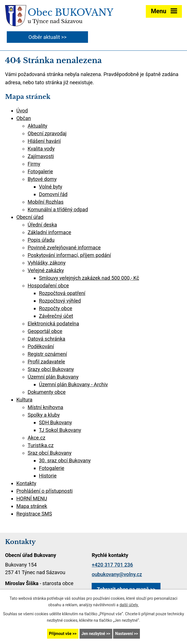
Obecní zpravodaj (47, 133)
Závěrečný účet (56, 316)
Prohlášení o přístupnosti (45, 491)
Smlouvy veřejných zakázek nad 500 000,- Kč (89, 278)
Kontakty (26, 483)
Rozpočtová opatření (62, 293)
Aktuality (38, 126)
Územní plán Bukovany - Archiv (73, 384)
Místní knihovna (45, 407)
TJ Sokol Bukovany (60, 430)
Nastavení (124, 634)
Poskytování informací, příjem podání (69, 255)
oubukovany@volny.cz (117, 574)
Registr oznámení (47, 354)
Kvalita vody (41, 149)
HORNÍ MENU (32, 498)
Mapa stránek (32, 506)
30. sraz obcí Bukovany (65, 460)
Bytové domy (42, 179)
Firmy (34, 164)
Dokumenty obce (47, 392)
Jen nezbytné (93, 634)
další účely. (129, 605)
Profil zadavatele (46, 362)
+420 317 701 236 (112, 565)
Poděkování (41, 346)
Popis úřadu (41, 240)
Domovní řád (53, 194)
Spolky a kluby (44, 415)
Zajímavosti (41, 156)
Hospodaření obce (48, 286)
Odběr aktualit (44, 37)
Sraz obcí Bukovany (50, 453)
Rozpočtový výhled (60, 301)
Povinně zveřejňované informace (64, 247)
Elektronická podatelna (53, 324)
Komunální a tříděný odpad (58, 209)
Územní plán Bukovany (53, 377)
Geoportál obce (45, 331)
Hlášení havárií (44, 141)
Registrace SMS (34, 514)
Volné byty (51, 187)
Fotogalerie (40, 171)
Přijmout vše (60, 634)
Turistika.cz (41, 445)
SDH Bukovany (55, 422)
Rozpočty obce (56, 308)
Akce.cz (37, 438)
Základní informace (49, 232)
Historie (48, 476)
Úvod (22, 111)
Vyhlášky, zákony (47, 263)
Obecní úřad (30, 217)
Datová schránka (46, 339)
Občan (24, 118)
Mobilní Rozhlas (46, 202)
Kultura (24, 400)
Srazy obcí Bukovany (51, 369)
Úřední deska (42, 225)
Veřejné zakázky (46, 270)
